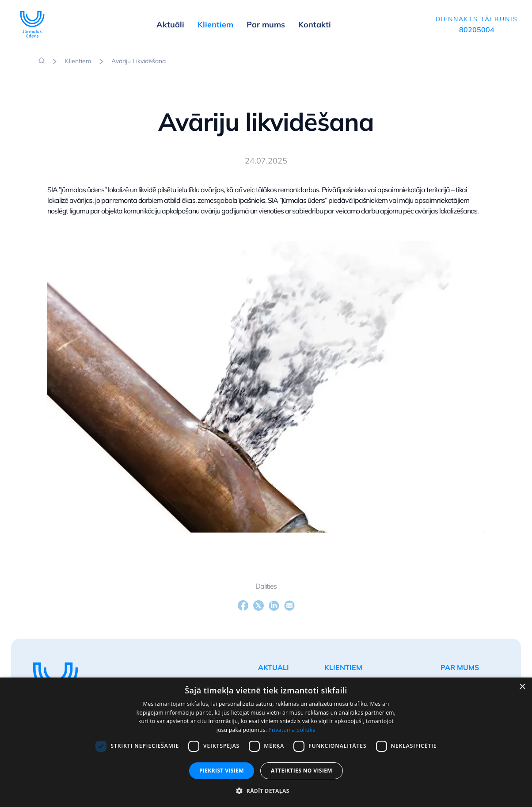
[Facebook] (243, 605)
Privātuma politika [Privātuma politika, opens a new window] (292, 730)
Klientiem (78, 61)
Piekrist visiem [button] (222, 771)
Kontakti (315, 25)
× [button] (522, 687)
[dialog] (266, 742)
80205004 (477, 30)
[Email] (289, 605)
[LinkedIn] (274, 605)
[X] (258, 605)
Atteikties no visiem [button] (302, 771)
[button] (266, 791)
